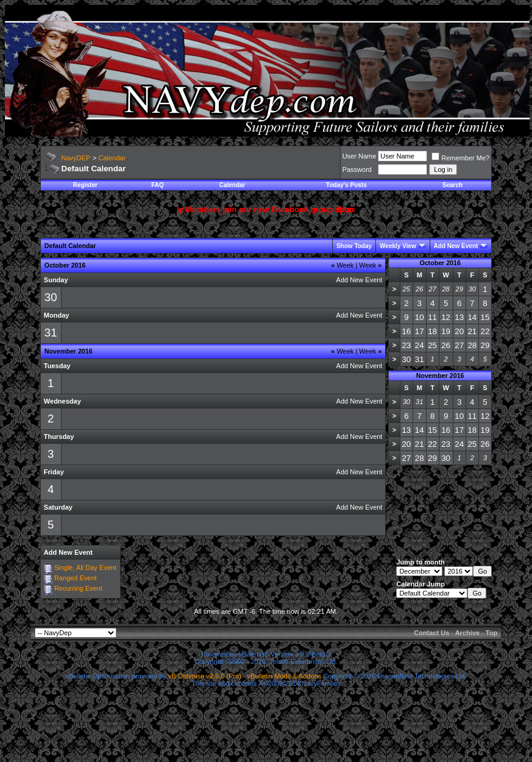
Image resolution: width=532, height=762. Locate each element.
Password (357, 169)
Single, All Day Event (85, 568)
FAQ (158, 185)
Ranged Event (76, 578)
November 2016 (440, 376)
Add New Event (456, 246)
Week (342, 265)
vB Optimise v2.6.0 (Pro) (205, 676)
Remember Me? (460, 158)
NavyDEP (76, 158)
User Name (360, 156)
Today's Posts (346, 185)
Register (85, 185)
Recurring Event (78, 588)
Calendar (112, 158)
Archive (467, 633)
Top (491, 633)
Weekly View (398, 246)
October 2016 (440, 263)
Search (452, 185)
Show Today (354, 246)
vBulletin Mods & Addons (285, 676)
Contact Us (431, 633)
